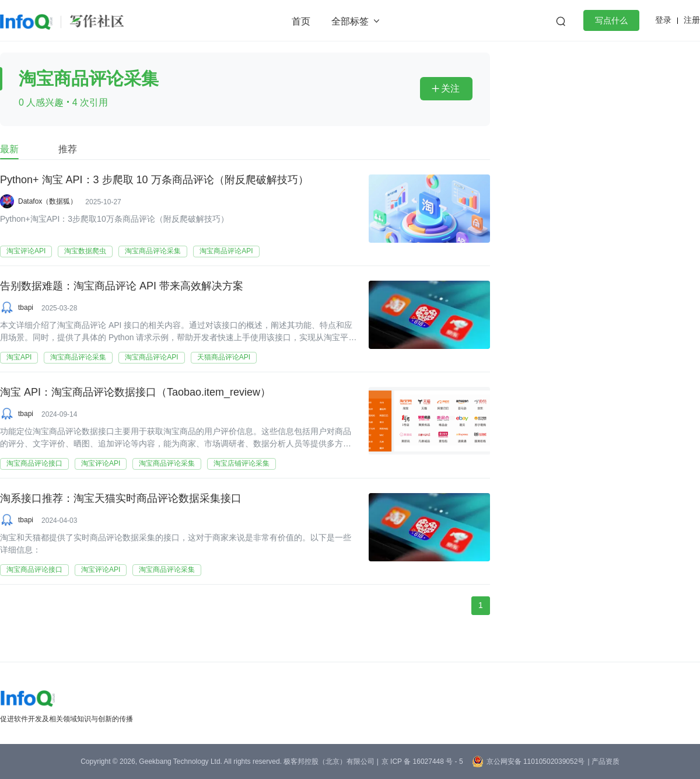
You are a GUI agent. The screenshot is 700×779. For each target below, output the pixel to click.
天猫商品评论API (224, 357)
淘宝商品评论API (226, 251)
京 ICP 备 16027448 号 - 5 (422, 761)
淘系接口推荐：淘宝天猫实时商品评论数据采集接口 (121, 499)
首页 (301, 21)
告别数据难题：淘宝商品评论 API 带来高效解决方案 (122, 287)
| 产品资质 (603, 761)
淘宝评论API (26, 251)
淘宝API (19, 357)
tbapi (26, 308)
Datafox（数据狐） (48, 201)
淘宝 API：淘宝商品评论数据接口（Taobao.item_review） (135, 393)
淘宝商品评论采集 (153, 251)
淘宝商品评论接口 (34, 463)
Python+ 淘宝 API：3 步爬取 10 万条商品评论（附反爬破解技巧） (154, 180)
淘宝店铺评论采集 (242, 463)
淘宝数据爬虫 (85, 251)
